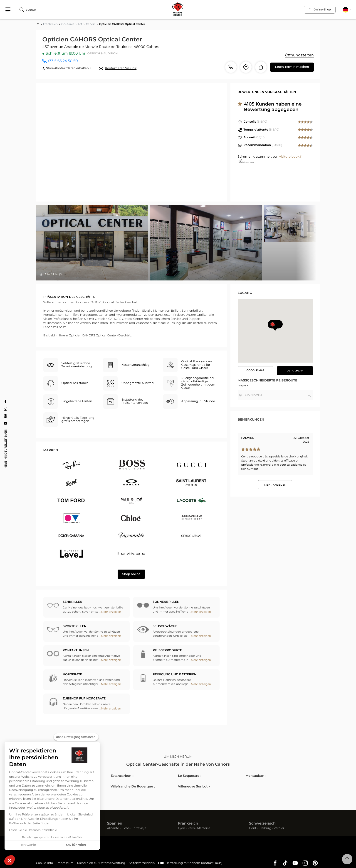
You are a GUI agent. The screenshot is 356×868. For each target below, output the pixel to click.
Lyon (182, 828)
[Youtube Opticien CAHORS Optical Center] (5, 423)
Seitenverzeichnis (142, 863)
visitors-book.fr (291, 157)
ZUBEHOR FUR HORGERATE (84, 699)
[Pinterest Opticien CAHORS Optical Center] (5, 416)
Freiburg (265, 828)
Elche (126, 828)
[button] (10, 860)
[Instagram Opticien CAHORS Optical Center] (5, 409)
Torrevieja (139, 828)
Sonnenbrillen (166, 602)
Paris (191, 828)
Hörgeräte (73, 675)
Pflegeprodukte (167, 650)
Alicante (113, 828)
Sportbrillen (75, 626)
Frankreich (188, 824)
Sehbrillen (73, 602)
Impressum (65, 863)
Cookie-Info (45, 863)
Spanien (115, 824)
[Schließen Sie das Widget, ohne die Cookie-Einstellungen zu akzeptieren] (76, 737)
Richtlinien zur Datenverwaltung (101, 863)
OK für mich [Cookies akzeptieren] (76, 845)
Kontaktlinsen (76, 650)
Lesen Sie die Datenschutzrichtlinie (33, 830)
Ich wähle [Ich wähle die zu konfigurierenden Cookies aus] (28, 845)
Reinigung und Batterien (175, 675)
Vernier (279, 828)
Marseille (204, 828)
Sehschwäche (165, 626)
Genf (253, 828)
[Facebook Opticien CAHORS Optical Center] (5, 401)
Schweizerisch (262, 824)
